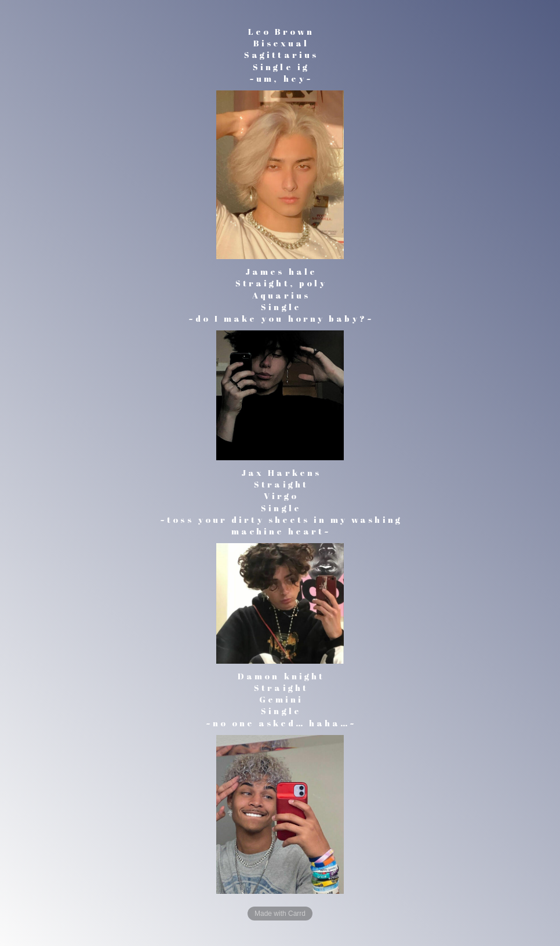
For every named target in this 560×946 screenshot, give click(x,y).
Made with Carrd (280, 914)
